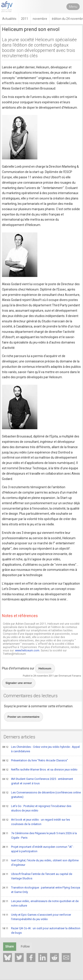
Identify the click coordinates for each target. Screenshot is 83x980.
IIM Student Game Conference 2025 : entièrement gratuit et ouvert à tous (38, 781)
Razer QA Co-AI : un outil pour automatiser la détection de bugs (41, 930)
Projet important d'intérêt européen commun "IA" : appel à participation (38, 849)
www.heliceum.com (27, 650)
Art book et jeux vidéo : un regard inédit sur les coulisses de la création (36, 822)
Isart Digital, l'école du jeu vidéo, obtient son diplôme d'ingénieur (40, 863)
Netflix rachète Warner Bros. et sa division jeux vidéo (40, 770)
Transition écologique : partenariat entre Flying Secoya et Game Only (41, 890)
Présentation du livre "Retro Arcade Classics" (35, 761)
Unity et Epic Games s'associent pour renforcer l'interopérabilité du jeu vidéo (37, 917)
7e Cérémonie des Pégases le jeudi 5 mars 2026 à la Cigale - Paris (40, 835)
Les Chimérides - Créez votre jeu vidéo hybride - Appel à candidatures (41, 749)
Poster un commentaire (24, 717)
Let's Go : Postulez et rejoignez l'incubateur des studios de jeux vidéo (37, 808)
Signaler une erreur (19, 683)
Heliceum (45, 668)
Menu (73, 7)
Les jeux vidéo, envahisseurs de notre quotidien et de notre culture (40, 903)
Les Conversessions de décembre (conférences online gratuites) (41, 795)
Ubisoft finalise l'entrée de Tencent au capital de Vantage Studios (37, 876)
